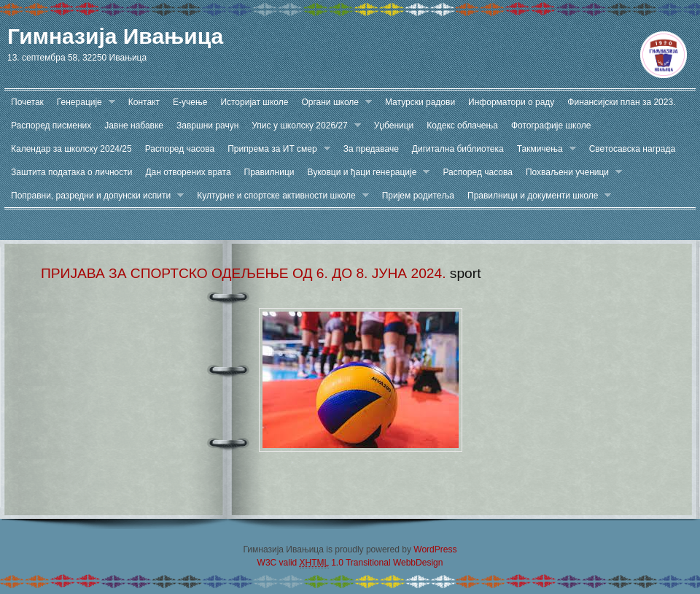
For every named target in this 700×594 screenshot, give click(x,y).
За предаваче (371, 149)
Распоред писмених (51, 126)
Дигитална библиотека (458, 149)
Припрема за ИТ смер (276, 149)
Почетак (27, 102)
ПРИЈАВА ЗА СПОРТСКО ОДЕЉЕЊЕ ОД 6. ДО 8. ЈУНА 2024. (244, 273)
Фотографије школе (551, 126)
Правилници (269, 172)
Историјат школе (254, 102)
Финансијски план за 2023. (621, 102)
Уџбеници (394, 126)
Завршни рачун (207, 126)
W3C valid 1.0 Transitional (324, 563)
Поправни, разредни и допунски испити (94, 196)
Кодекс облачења (462, 126)
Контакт (144, 102)
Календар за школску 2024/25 (71, 149)
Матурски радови (420, 102)
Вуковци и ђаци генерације (366, 173)
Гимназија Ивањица (115, 36)
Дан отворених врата (188, 172)
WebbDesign (418, 563)
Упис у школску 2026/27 (303, 126)
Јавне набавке (134, 126)
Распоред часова (180, 149)
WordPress (435, 549)
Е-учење (190, 102)
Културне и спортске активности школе (279, 196)
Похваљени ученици (571, 173)
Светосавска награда (632, 149)
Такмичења (543, 149)
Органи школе (333, 103)
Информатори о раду (511, 102)
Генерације (83, 103)
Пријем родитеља (418, 196)
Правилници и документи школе (536, 196)
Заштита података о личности (71, 172)
